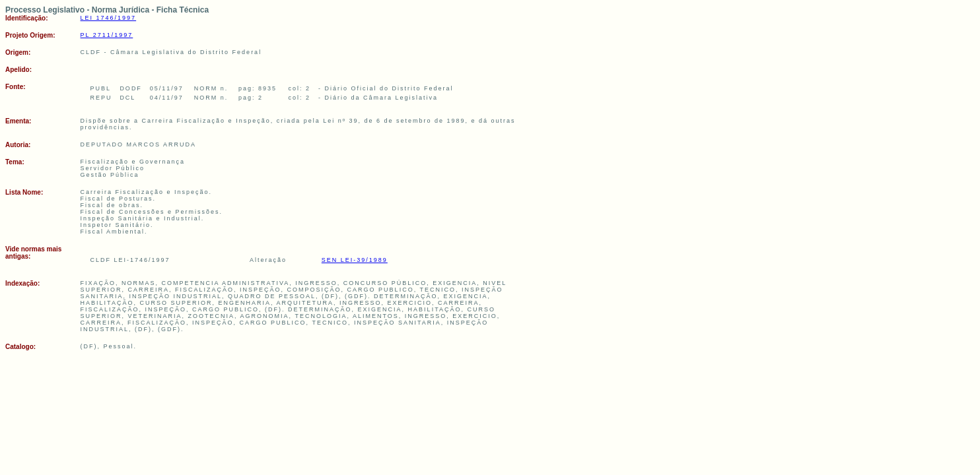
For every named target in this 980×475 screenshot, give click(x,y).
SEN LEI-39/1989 (355, 260)
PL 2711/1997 (107, 35)
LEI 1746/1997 (109, 18)
